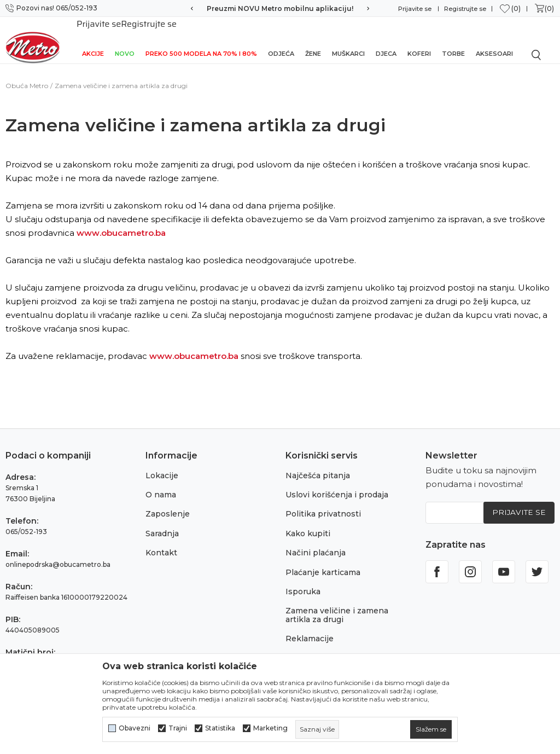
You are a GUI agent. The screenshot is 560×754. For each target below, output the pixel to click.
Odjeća (281, 39)
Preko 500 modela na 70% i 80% (201, 39)
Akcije (93, 39)
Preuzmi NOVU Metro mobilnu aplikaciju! (280, 8)
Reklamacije (310, 627)
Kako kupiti (308, 521)
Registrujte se (465, 9)
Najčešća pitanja (318, 463)
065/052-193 (26, 520)
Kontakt (161, 541)
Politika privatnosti (323, 502)
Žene (313, 39)
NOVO (125, 39)
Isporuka (303, 579)
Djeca (386, 39)
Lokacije (162, 463)
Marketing (270, 728)
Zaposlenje (168, 502)
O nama (161, 483)
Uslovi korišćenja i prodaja (337, 483)
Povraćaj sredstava (322, 646)
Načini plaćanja (316, 541)
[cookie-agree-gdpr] (431, 729)
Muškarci (348, 39)
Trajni (178, 728)
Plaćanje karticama (323, 560)
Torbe (453, 39)
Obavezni (135, 728)
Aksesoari (494, 39)
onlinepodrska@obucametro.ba (58, 552)
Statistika (220, 728)
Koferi (419, 39)
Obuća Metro (27, 74)
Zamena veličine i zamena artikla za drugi (337, 603)
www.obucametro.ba (121, 221)
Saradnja (162, 521)
